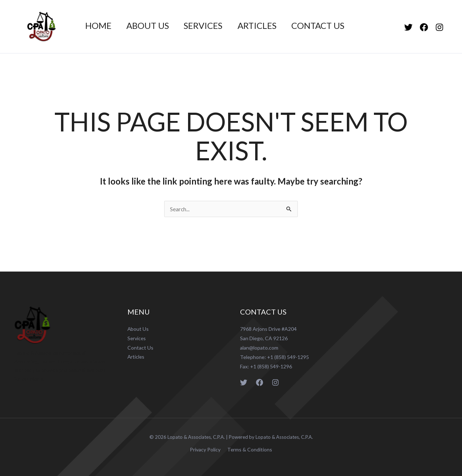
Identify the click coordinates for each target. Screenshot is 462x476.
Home (99, 26)
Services (209, 26)
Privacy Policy (206, 449)
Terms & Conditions (249, 449)
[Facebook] (424, 27)
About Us (151, 26)
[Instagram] (439, 27)
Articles (265, 26)
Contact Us (329, 26)
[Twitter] (408, 27)
